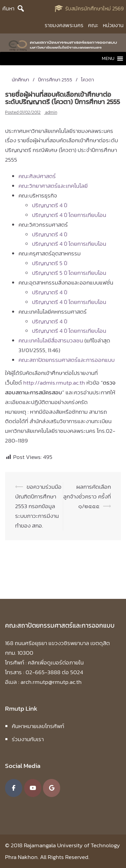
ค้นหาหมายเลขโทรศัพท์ (38, 726)
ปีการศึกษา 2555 (55, 80)
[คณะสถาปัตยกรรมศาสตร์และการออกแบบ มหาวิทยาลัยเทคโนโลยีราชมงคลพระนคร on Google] (52, 788)
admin (51, 112)
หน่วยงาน (113, 25)
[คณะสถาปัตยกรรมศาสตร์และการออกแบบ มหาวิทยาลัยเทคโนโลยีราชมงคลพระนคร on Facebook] (14, 788)
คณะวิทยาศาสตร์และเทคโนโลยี (53, 186)
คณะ (93, 25)
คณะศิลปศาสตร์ (37, 176)
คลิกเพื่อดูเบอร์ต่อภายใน (56, 662)
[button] (108, 59)
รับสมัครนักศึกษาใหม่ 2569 (94, 8)
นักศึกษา (20, 80)
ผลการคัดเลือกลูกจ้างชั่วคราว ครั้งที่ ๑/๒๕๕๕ (87, 496)
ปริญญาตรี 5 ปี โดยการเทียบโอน (69, 273)
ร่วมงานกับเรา (28, 739)
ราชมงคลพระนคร (64, 25)
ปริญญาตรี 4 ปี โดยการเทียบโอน (69, 215)
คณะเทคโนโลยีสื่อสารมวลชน (51, 340)
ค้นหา (8, 8)
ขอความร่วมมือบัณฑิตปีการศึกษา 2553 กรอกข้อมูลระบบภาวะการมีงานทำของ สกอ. (38, 506)
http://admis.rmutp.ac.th (54, 383)
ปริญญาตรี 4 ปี (50, 205)
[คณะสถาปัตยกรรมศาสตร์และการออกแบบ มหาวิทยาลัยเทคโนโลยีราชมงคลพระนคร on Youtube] (33, 788)
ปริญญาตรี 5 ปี (50, 263)
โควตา (88, 80)
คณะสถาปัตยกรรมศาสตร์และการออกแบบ (67, 360)
